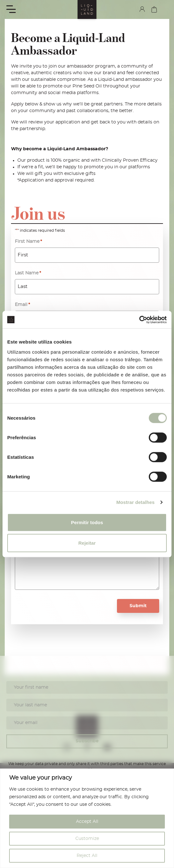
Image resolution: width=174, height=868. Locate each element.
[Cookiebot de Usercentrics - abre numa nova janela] (139, 320)
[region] (87, 818)
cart (154, 9)
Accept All (87, 822)
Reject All (87, 856)
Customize (87, 839)
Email (22, 305)
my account (142, 9)
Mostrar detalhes (136, 502)
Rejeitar (87, 543)
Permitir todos (87, 522)
